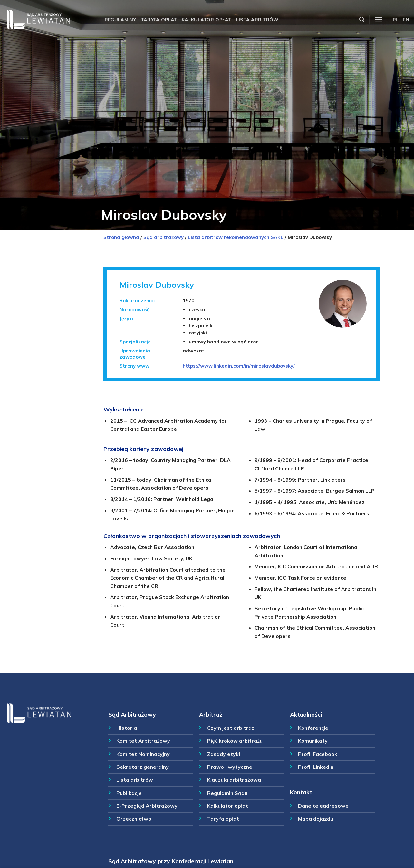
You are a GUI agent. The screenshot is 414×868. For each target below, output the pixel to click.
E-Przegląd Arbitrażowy (147, 806)
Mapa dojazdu (316, 819)
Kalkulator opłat (207, 20)
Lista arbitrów (257, 20)
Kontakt (301, 792)
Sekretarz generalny (143, 767)
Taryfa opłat (159, 20)
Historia (127, 728)
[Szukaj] (362, 19)
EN (406, 20)
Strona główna (121, 237)
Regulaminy (120, 20)
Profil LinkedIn (316, 767)
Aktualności (306, 714)
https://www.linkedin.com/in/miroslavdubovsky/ (239, 366)
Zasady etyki (224, 754)
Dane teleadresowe (323, 806)
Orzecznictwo (134, 819)
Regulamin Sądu (227, 793)
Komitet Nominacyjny (143, 754)
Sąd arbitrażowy (164, 237)
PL (396, 20)
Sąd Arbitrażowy (132, 714)
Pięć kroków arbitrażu (235, 741)
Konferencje (313, 728)
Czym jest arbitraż (231, 728)
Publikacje (129, 793)
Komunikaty (313, 741)
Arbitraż (211, 714)
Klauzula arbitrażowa (234, 780)
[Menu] (379, 20)
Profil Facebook (318, 754)
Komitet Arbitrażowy (143, 741)
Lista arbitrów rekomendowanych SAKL (236, 237)
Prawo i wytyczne (230, 767)
